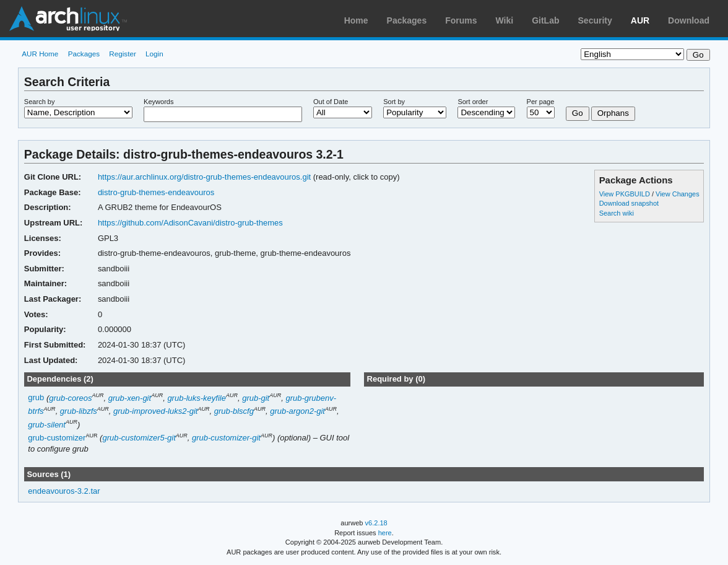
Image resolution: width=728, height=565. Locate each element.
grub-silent (47, 425)
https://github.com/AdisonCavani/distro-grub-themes (190, 223)
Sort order (473, 102)
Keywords (158, 102)
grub (36, 398)
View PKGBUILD (626, 194)
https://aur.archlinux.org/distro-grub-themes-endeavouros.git (204, 177)
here (385, 533)
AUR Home (40, 54)
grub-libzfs (79, 411)
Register (123, 54)
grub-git (256, 398)
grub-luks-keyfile (197, 398)
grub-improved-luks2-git (155, 411)
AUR (640, 20)
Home (356, 20)
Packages (407, 20)
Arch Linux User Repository (68, 19)
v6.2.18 (376, 523)
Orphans (613, 113)
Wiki (505, 20)
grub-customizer (57, 438)
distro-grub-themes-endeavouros (156, 192)
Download (689, 20)
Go (578, 113)
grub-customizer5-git (139, 438)
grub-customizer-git (226, 438)
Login (154, 54)
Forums (461, 20)
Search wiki (617, 213)
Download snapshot (629, 203)
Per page (541, 102)
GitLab (545, 20)
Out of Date (331, 102)
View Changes (678, 194)
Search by (40, 102)
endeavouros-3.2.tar (64, 491)
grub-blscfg (234, 411)
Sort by (394, 102)
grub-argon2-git (297, 411)
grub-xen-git (130, 398)
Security (595, 20)
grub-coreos (70, 398)
